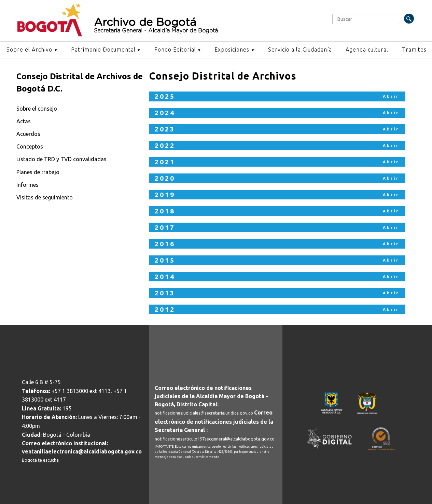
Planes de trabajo (38, 172)
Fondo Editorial (175, 50)
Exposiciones (232, 50)
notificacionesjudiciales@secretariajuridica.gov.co (204, 413)
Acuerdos (28, 134)
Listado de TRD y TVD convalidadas (61, 159)
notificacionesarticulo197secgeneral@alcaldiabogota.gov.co (215, 439)
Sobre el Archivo (29, 50)
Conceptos (30, 146)
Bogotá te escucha (40, 460)
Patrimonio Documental (103, 50)
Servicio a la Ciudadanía (300, 50)
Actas (24, 121)
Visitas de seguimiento (45, 197)
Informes (27, 185)
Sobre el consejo (37, 109)
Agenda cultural (367, 50)
